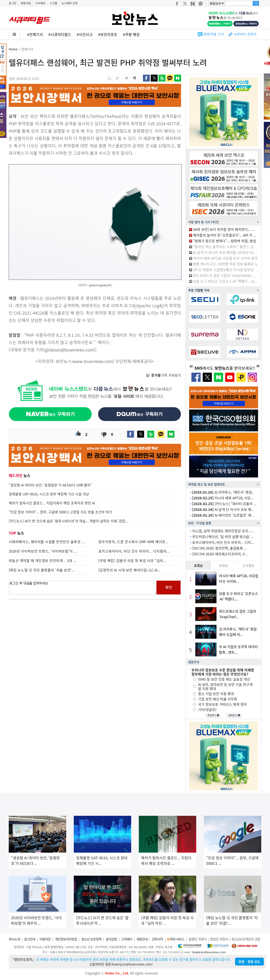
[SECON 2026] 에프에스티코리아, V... (220, 554)
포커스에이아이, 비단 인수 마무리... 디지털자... (134, 551)
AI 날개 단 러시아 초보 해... (223, 509)
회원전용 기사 (214, 34)
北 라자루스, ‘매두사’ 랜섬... (223, 492)
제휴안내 (142, 939)
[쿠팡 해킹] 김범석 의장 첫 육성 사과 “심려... (132, 561)
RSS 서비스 (177, 939)
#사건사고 (85, 34)
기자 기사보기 (164, 375)
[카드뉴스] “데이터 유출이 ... (224, 504)
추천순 (223, 565)
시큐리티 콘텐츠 (245, 34)
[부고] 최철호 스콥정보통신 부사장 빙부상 (223, 270)
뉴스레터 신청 (70, 3)
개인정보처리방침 (66, 939)
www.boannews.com (93, 361)
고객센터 (127, 939)
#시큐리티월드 (60, 34)
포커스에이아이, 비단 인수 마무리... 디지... (223, 542)
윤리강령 (111, 939)
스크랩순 (248, 565)
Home (13, 49)
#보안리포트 (108, 34)
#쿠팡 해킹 (131, 34)
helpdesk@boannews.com (209, 952)
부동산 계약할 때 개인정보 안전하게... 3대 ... (43, 561)
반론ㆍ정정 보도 (249, 962)
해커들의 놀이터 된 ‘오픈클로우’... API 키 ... (225, 235)
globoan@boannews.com (69, 350)
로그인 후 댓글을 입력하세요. (83, 588)
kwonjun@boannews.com (132, 964)
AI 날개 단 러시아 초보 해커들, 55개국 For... (225, 252)
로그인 (13, 3)
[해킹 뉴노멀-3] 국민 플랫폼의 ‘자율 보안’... (42, 570)
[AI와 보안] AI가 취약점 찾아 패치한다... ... (224, 229)
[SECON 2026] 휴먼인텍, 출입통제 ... (219, 548)
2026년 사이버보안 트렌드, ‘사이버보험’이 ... (43, 551)
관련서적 (157, 939)
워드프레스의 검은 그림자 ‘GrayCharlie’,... (224, 275)
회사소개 (14, 939)
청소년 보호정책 (91, 939)
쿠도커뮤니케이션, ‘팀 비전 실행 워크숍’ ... (223, 537)
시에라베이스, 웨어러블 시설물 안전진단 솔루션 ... (47, 542)
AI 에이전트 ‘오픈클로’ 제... (223, 515)
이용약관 (45, 939)
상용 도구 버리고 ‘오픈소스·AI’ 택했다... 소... (225, 281)
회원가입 (26, 3)
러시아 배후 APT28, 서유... (223, 498)
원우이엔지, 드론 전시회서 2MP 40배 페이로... (134, 542)
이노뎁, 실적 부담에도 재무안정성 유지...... (223, 531)
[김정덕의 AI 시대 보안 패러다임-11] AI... (130, 570)
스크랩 (53, 3)
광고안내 (30, 939)
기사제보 (40, 3)
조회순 (198, 565)
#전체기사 (35, 34)
